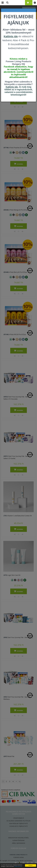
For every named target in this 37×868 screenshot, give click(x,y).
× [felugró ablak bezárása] (34, 10)
